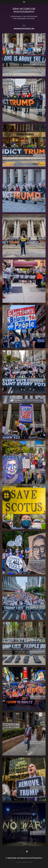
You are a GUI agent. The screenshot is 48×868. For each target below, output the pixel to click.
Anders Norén (27, 862)
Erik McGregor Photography (24, 10)
